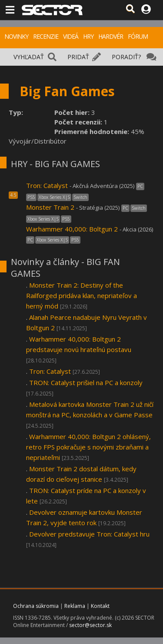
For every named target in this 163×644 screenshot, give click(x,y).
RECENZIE (46, 36)
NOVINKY (16, 36)
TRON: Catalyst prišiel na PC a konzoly (86, 382)
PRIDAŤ (78, 57)
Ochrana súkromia (36, 606)
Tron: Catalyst (47, 185)
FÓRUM (138, 36)
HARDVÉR (111, 36)
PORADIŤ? (126, 57)
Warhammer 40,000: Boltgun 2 (73, 229)
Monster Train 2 (50, 207)
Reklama (75, 606)
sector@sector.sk (90, 625)
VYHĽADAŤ (29, 57)
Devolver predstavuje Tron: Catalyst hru (89, 534)
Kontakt (100, 606)
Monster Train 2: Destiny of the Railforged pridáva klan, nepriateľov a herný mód (81, 295)
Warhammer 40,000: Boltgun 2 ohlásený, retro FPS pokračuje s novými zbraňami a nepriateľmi (88, 447)
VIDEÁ (71, 36)
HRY (88, 36)
